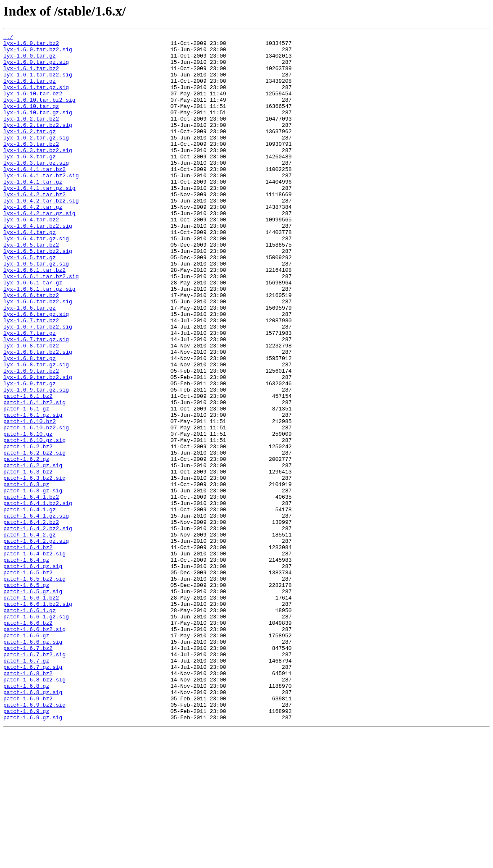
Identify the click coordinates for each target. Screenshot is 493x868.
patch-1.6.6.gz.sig (33, 764)
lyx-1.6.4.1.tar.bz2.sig (41, 204)
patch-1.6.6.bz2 (28, 741)
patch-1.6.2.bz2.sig (34, 537)
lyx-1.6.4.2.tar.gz (33, 242)
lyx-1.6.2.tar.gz (30, 151)
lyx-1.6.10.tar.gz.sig (38, 129)
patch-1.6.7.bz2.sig (34, 779)
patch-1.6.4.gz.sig (33, 673)
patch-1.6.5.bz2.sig (34, 688)
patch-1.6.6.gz (26, 756)
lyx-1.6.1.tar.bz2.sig (38, 83)
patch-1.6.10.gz (28, 514)
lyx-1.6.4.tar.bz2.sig (38, 265)
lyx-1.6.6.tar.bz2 (31, 348)
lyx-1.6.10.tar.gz (31, 121)
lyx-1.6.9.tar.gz (30, 454)
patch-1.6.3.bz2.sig (34, 567)
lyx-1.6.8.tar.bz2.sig (38, 416)
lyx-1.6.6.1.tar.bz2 (34, 318)
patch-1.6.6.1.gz (30, 726)
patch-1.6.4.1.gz (30, 605)
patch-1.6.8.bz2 (28, 802)
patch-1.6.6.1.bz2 (31, 711)
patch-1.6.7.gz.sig (33, 794)
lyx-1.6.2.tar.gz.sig (36, 159)
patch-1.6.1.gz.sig (33, 492)
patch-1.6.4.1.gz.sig (36, 613)
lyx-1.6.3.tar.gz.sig (36, 189)
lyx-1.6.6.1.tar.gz (33, 333)
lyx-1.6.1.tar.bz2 (31, 76)
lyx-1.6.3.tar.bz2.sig (38, 174)
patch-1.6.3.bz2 (28, 560)
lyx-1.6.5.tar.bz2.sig (38, 295)
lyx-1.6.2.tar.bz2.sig (38, 144)
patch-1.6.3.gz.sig (33, 582)
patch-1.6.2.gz (26, 544)
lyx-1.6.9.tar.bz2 (31, 439)
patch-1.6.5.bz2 (28, 681)
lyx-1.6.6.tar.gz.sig (36, 371)
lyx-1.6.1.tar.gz (30, 91)
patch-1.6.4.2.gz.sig (36, 643)
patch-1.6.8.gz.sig (33, 824)
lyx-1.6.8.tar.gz (30, 423)
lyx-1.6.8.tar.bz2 (31, 408)
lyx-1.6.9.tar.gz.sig (36, 461)
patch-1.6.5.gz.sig (33, 703)
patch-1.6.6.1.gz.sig (36, 734)
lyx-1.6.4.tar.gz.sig (36, 280)
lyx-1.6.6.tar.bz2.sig (38, 355)
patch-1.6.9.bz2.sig (34, 839)
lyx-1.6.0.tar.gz (30, 60)
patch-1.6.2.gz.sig (33, 552)
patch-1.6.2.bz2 (28, 529)
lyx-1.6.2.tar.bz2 (31, 136)
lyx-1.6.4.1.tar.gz (33, 212)
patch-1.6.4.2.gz (30, 635)
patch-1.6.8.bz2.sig (34, 809)
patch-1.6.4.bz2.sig (34, 658)
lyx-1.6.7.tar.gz (30, 393)
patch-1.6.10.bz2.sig (36, 507)
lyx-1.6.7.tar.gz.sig (36, 401)
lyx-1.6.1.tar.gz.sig (36, 98)
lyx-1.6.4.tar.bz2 (31, 257)
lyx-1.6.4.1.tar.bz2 (34, 197)
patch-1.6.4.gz (26, 665)
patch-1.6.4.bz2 (28, 650)
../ (8, 38)
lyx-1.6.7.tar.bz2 (31, 378)
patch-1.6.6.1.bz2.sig (38, 718)
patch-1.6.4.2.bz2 (31, 620)
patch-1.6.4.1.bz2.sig (38, 597)
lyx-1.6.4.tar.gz (30, 272)
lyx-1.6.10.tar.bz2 (33, 106)
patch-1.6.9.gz (26, 847)
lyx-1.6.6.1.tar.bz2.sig (41, 325)
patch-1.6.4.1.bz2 (31, 590)
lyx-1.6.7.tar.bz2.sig (38, 386)
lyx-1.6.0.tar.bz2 (31, 45)
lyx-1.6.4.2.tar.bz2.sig (41, 234)
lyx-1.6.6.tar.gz (30, 363)
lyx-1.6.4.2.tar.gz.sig (39, 250)
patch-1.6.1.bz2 (28, 469)
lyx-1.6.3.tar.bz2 (31, 166)
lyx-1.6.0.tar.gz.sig (36, 68)
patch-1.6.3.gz (26, 575)
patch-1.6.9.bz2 (28, 832)
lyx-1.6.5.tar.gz (30, 302)
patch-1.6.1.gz (26, 484)
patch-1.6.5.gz (26, 696)
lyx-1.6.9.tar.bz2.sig (38, 446)
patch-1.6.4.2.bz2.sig (38, 628)
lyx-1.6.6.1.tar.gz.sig (39, 340)
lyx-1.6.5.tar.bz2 (31, 287)
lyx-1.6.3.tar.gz (30, 181)
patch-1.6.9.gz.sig (33, 855)
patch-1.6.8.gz (26, 817)
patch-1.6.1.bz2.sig (34, 476)
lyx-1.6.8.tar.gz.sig (36, 431)
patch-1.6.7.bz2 (28, 771)
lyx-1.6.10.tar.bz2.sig (39, 113)
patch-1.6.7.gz (26, 786)
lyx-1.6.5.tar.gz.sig (36, 310)
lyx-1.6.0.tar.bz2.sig (38, 53)
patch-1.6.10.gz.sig (34, 522)
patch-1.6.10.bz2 (30, 499)
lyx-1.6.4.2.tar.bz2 (34, 227)
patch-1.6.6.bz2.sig (34, 749)
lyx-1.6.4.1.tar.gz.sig (39, 219)
